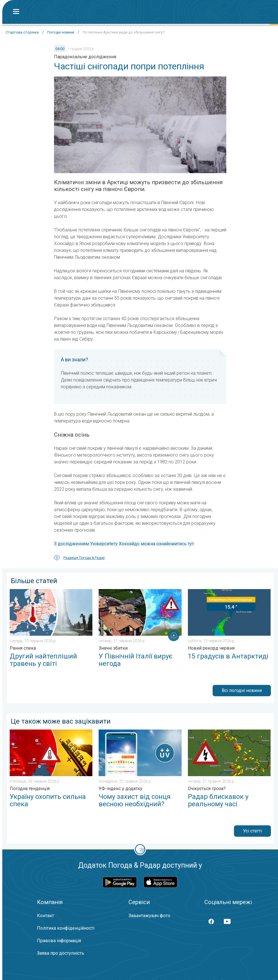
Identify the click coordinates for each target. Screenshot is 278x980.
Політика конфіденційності (66, 928)
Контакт (45, 916)
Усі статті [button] (252, 831)
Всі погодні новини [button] (242, 690)
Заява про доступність (61, 953)
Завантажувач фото (149, 916)
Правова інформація (59, 941)
